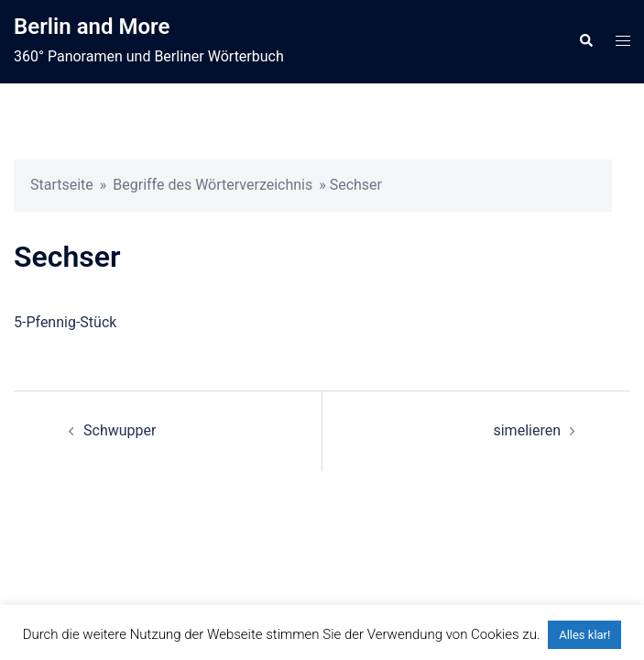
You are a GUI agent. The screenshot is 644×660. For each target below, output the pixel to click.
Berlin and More (92, 27)
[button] (585, 41)
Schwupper (120, 430)
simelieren (527, 430)
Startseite (62, 185)
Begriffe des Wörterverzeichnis (213, 185)
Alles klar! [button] (584, 635)
